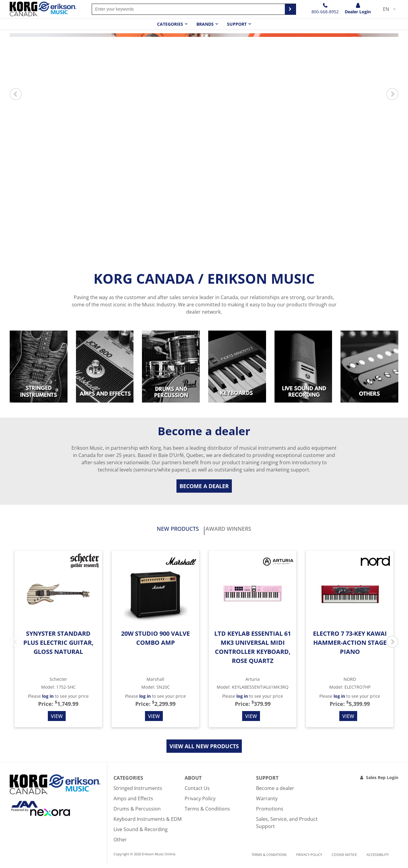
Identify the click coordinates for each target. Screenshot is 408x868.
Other (120, 844)
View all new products (204, 750)
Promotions (270, 813)
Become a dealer (204, 486)
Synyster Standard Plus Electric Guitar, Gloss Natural (58, 646)
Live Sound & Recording (141, 833)
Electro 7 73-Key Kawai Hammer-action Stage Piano (350, 646)
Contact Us (197, 792)
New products (159, 531)
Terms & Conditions (207, 813)
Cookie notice (344, 859)
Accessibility (378, 859)
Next (392, 94)
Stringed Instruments (138, 792)
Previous (16, 94)
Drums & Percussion (137, 813)
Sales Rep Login (382, 781)
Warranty (267, 802)
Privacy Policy (200, 802)
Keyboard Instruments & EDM (148, 823)
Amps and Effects (133, 802)
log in (48, 700)
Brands (205, 24)
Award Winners (247, 531)
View (57, 720)
